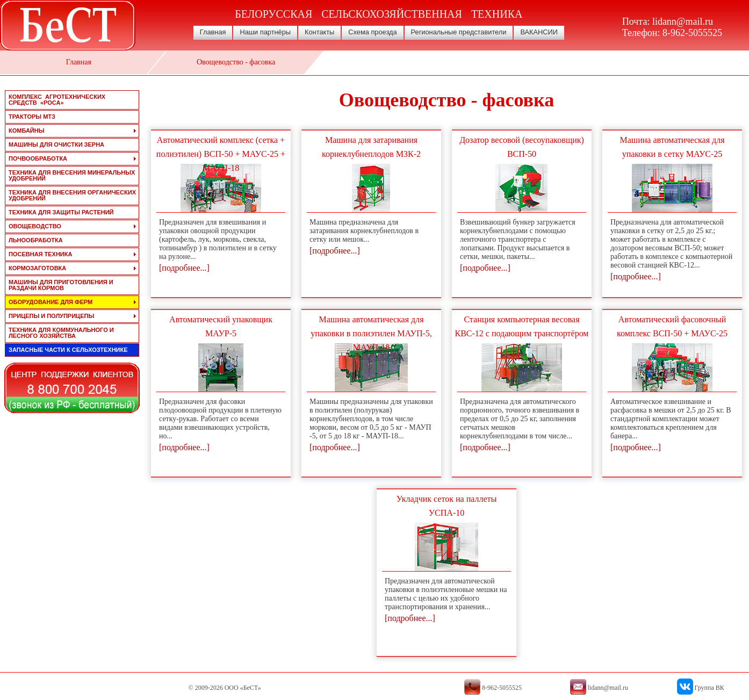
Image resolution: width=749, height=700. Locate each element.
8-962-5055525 (692, 33)
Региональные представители (459, 32)
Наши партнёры (265, 32)
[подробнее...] (184, 268)
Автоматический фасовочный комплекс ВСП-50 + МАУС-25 (672, 326)
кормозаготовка (37, 268)
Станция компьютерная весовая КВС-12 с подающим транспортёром (522, 326)
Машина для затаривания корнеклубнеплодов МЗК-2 (371, 147)
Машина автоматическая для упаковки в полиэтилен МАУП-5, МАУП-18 (371, 333)
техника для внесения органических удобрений (72, 195)
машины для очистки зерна (56, 145)
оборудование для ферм (51, 302)
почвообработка (38, 158)
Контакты (319, 32)
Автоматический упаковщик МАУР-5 (221, 326)
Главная (213, 32)
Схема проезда (372, 32)
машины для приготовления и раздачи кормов (61, 285)
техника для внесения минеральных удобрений (72, 175)
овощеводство (35, 226)
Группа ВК (710, 688)
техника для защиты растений (61, 212)
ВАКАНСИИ (539, 32)
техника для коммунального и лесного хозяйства (61, 333)
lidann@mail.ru (683, 21)
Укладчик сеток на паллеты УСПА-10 (447, 506)
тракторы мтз (32, 117)
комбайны (26, 131)
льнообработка (36, 240)
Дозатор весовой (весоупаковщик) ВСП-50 (522, 147)
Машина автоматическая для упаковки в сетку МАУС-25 (672, 147)
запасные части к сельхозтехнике (68, 350)
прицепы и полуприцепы (51, 316)
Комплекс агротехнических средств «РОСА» (57, 100)
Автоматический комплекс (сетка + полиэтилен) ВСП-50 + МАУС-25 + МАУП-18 (221, 154)
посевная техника (40, 254)
